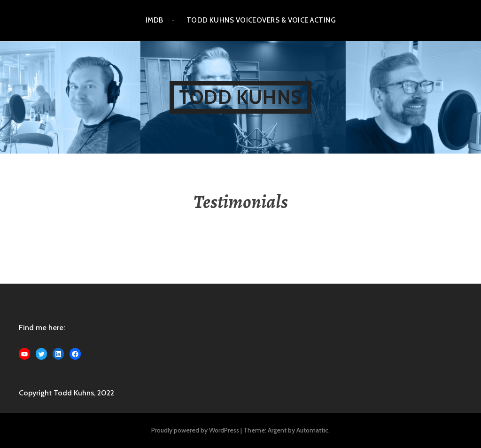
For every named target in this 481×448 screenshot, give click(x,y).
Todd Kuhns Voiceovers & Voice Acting (261, 20)
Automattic (312, 430)
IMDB (155, 20)
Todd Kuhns (240, 97)
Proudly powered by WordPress (195, 430)
